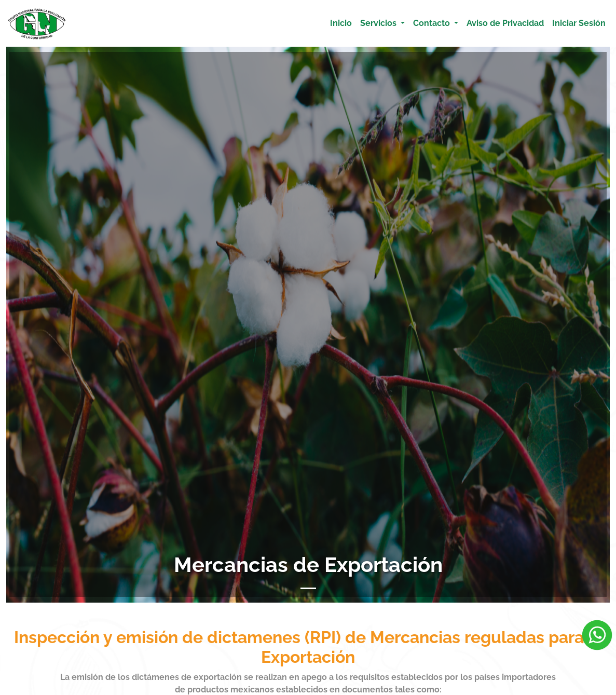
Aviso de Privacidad (505, 23)
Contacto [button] (433, 23)
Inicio (341, 23)
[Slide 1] (308, 588)
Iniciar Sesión (579, 23)
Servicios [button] (379, 23)
